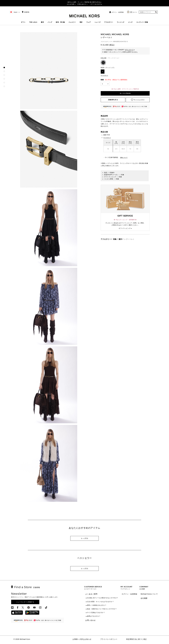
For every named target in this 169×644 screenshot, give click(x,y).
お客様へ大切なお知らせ (82, 639)
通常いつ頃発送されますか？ (97, 605)
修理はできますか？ (94, 616)
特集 (115, 239)
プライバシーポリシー (109, 639)
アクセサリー (109, 22)
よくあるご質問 (91, 594)
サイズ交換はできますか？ (96, 613)
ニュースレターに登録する (25, 602)
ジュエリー (72, 22)
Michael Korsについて (149, 594)
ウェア (89, 22)
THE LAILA (33, 22)
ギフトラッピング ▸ (125, 228)
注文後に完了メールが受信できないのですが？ (103, 598)
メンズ (130, 22)
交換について (124, 158)
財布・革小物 (60, 22)
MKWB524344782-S (121, 42)
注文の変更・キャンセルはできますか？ (100, 602)
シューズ (98, 22)
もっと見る (85, 538)
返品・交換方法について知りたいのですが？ (102, 609)
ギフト (23, 22)
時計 (81, 22)
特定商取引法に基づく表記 (136, 639)
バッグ (50, 22)
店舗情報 (25, 12)
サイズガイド (104, 75)
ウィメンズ (121, 22)
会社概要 (144, 598)
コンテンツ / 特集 (142, 22)
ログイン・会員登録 (118, 12)
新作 (42, 22)
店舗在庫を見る (113, 100)
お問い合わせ (90, 620)
